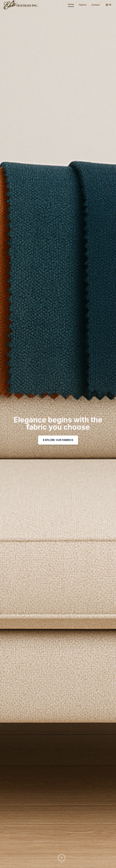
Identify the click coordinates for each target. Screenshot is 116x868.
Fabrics (83, 5)
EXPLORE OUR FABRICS (58, 440)
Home (71, 4)
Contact (95, 5)
